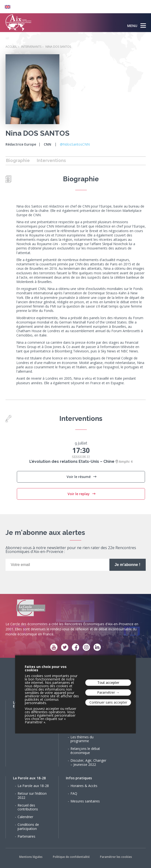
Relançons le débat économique (85, 751)
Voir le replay (79, 494)
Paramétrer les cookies (116, 857)
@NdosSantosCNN (75, 144)
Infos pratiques (79, 778)
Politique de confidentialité (71, 857)
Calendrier (25, 817)
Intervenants (31, 47)
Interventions (51, 160)
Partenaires (26, 836)
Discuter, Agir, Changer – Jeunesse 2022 (88, 762)
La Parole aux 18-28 (29, 778)
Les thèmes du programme (82, 739)
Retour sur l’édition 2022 (32, 795)
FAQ (74, 793)
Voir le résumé (79, 477)
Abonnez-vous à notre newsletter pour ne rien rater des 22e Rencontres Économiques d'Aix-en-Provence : (71, 550)
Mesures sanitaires (85, 801)
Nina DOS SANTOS (58, 47)
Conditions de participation (28, 827)
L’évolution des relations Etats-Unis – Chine (72, 461)
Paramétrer (106, 692)
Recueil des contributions (28, 807)
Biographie (18, 160)
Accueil (11, 47)
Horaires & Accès (84, 786)
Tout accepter (108, 683)
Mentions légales (31, 857)
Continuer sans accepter (108, 702)
